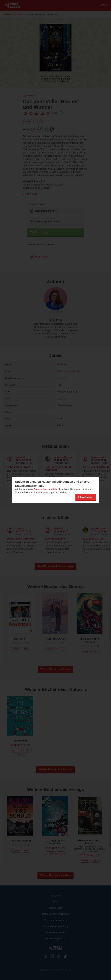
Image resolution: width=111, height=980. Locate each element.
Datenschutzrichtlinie (46, 489)
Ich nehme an (86, 497)
